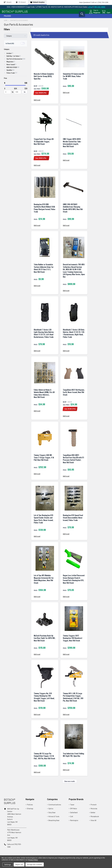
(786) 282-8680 (99, 7)
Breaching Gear (54, 822)
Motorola (94, 810)
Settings (8, 864)
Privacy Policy (33, 860)
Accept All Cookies (35, 864)
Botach (8, 2)
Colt (72, 818)
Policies (7, 18)
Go (25, 94)
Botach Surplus (37, 2)
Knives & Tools (54, 818)
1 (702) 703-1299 (102, 2)
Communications (55, 806)
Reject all (19, 864)
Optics (51, 810)
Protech (94, 806)
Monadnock (95, 818)
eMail (90, 7)
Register (95, 14)
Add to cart (37, 102)
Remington (74, 822)
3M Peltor (74, 810)
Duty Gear (52, 814)
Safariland (74, 814)
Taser (72, 806)
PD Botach (21, 2)
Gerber (93, 814)
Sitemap (30, 810)
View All (93, 822)
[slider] (5, 87)
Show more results (70, 783)
